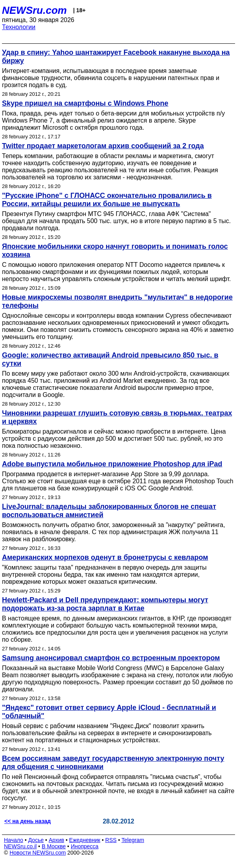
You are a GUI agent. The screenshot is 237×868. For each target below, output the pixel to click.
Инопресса (85, 846)
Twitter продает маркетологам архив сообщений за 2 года (103, 146)
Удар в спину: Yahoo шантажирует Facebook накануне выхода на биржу (116, 57)
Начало (14, 840)
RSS (111, 840)
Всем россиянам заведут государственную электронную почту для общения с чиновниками (113, 763)
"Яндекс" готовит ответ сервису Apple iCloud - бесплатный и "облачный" (109, 712)
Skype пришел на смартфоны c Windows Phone (85, 103)
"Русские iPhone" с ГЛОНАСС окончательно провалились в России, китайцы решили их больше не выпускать (107, 200)
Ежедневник (85, 840)
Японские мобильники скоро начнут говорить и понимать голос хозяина (115, 251)
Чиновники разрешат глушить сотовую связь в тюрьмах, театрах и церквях (117, 417)
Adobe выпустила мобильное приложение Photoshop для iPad (112, 464)
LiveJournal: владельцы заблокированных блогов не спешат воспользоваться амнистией (109, 511)
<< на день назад (28, 821)
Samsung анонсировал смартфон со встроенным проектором (111, 658)
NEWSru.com (34, 10)
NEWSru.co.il (20, 846)
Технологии (19, 27)
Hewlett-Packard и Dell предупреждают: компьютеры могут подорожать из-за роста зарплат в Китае (105, 604)
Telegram (133, 840)
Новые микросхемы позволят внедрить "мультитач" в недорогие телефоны (117, 301)
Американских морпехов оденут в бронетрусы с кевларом (105, 557)
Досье (36, 840)
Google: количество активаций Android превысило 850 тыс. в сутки (110, 359)
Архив (56, 840)
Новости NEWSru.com (38, 853)
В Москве (54, 846)
